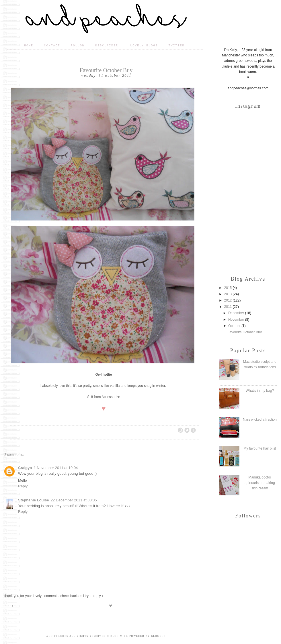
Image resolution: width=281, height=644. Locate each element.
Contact (52, 46)
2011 (229, 307)
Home (29, 46)
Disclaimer (108, 46)
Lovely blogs (144, 46)
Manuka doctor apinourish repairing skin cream (260, 483)
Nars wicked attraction (260, 420)
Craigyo (25, 468)
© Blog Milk (118, 636)
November (237, 320)
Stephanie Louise (34, 500)
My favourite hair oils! (260, 448)
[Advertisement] (248, 234)
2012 (229, 300)
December (237, 313)
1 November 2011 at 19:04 (56, 468)
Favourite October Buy (245, 332)
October (235, 326)
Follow (78, 46)
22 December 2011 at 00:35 (74, 500)
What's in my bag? (260, 391)
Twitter (177, 46)
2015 (229, 288)
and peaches (57, 636)
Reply (23, 486)
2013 (229, 294)
